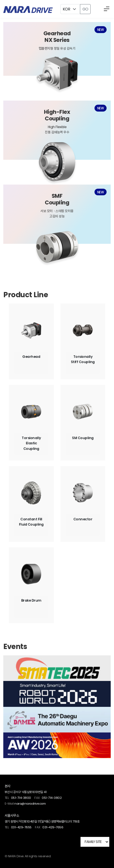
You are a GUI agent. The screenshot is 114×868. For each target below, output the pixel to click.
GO (85, 9)
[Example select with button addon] (70, 9)
